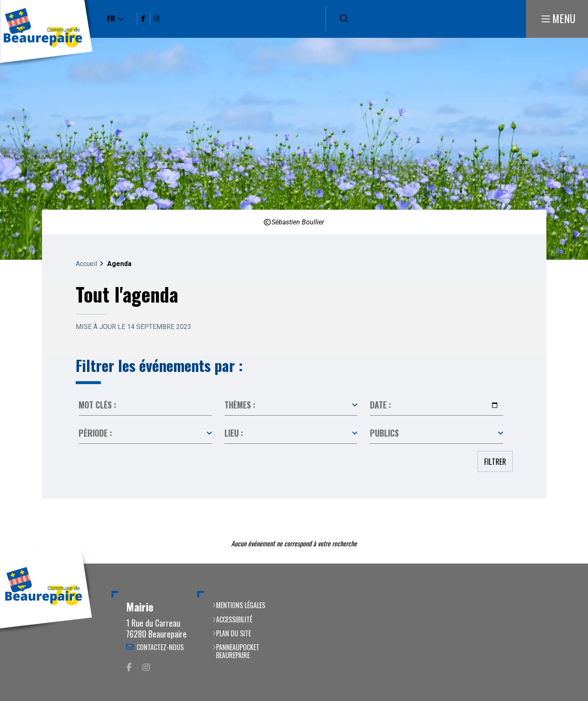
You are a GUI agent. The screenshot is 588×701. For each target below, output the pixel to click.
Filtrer (495, 461)
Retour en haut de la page (569, 564)
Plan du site (233, 633)
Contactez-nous (160, 647)
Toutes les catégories (291, 405)
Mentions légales (241, 605)
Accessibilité (234, 619)
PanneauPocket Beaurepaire (238, 651)
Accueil (86, 264)
